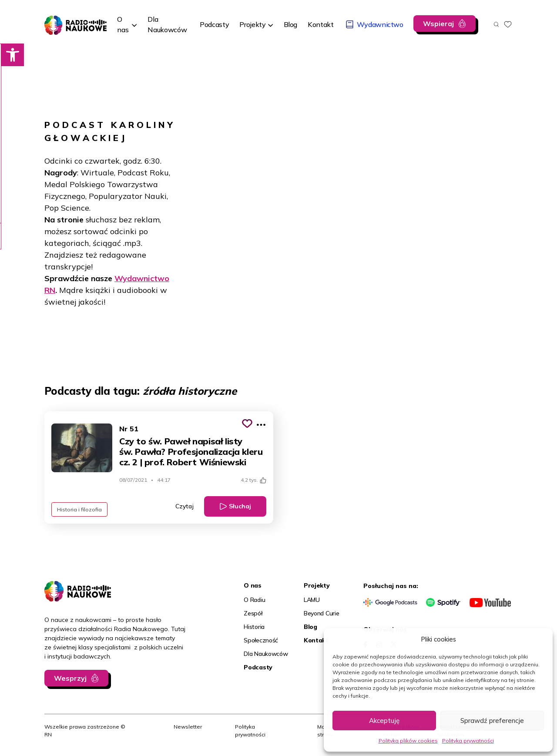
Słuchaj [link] (240, 506)
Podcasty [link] (258, 667)
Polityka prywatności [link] (468, 741)
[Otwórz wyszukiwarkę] (496, 24)
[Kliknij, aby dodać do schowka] (247, 423)
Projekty (252, 24)
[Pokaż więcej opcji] (261, 425)
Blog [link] (310, 627)
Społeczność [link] (261, 640)
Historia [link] (254, 627)
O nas (123, 24)
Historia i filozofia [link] (79, 509)
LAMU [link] (312, 600)
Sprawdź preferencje (492, 721)
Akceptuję (384, 721)
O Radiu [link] (254, 600)
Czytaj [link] (185, 506)
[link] (11, 55)
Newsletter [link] (188, 727)
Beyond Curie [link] (322, 613)
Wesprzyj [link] (70, 678)
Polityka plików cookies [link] (408, 741)
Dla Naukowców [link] (266, 654)
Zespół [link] (253, 613)
